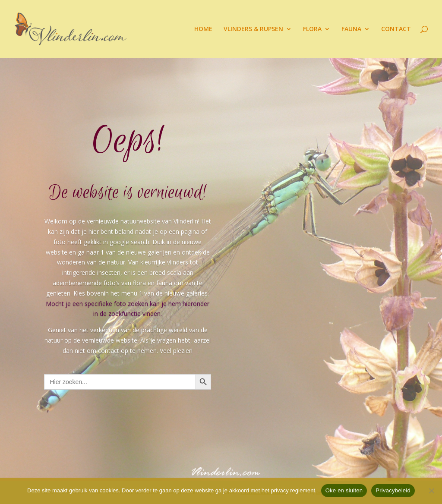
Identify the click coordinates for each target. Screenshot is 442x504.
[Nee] (431, 491)
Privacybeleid (393, 490)
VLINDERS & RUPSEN (253, 29)
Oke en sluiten (344, 490)
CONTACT (396, 29)
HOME (203, 29)
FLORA (312, 29)
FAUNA (351, 29)
